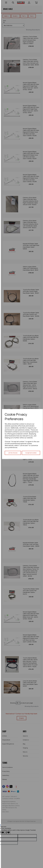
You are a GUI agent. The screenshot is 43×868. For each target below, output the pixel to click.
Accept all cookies (31, 453)
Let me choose (13, 453)
